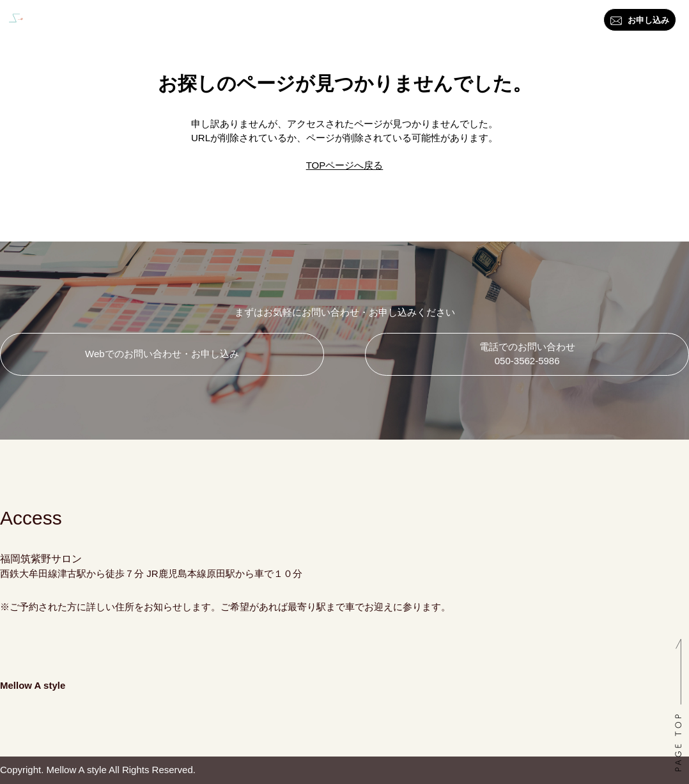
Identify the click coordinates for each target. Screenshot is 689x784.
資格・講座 (328, 23)
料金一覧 (389, 23)
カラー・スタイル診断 (237, 23)
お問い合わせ (503, 23)
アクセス (569, 23)
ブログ (441, 23)
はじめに (151, 23)
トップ (99, 23)
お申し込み (640, 21)
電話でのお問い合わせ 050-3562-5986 (527, 354)
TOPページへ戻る (345, 165)
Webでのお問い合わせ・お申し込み (162, 354)
